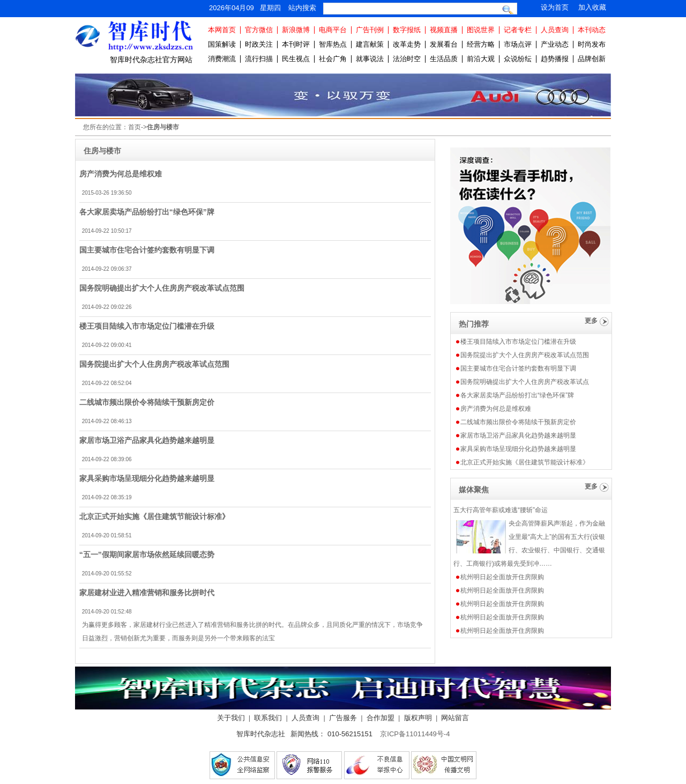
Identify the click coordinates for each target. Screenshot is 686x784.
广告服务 (343, 718)
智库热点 (333, 44)
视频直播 (444, 30)
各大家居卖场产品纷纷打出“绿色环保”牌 (147, 212)
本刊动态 (592, 30)
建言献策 (370, 44)
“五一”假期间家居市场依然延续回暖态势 (147, 554)
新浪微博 (296, 30)
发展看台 (444, 44)
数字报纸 (407, 30)
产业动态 (555, 44)
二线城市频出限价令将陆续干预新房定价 (147, 402)
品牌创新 (592, 59)
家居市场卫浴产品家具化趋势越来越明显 (147, 440)
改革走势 (407, 44)
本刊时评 (296, 44)
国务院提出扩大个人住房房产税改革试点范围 (154, 364)
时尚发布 (592, 44)
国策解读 (222, 44)
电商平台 (333, 30)
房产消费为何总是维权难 (121, 174)
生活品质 (444, 59)
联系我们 (268, 718)
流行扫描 (259, 59)
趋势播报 (555, 59)
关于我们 (231, 718)
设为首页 (555, 7)
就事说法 (370, 59)
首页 (135, 127)
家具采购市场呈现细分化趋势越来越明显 (147, 478)
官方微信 (259, 30)
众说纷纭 (518, 59)
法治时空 (407, 59)
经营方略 (481, 44)
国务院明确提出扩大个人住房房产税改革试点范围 (162, 288)
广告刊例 (370, 30)
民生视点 (296, 59)
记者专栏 (518, 30)
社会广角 (333, 59)
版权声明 (418, 718)
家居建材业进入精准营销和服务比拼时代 (147, 593)
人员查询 (555, 30)
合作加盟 (381, 718)
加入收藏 (592, 7)
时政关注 (259, 44)
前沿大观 (481, 59)
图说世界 (481, 30)
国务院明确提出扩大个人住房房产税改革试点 (525, 382)
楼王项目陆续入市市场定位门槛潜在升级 (147, 326)
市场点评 (518, 44)
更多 (591, 321)
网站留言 (455, 718)
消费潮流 (222, 59)
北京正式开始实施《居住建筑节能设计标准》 (154, 516)
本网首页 (222, 30)
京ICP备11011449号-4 (415, 734)
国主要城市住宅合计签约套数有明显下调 (147, 250)
